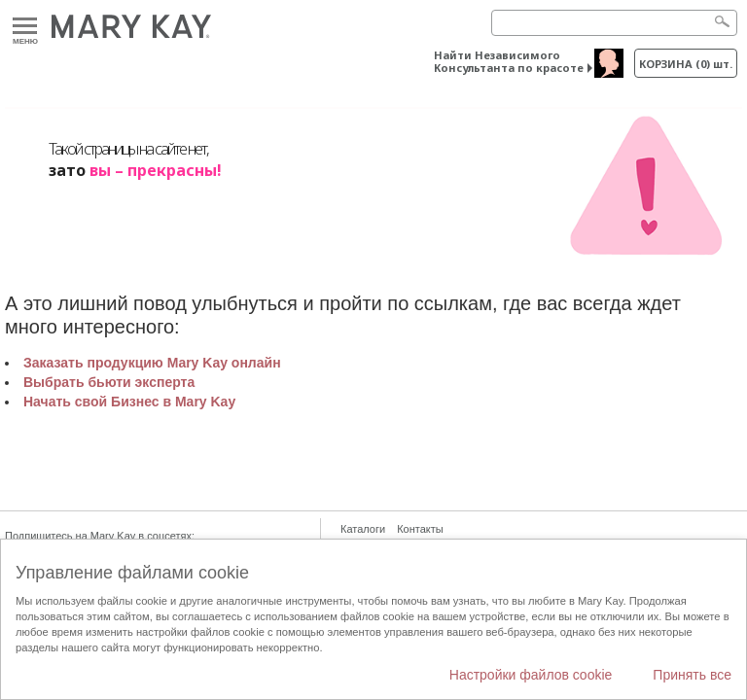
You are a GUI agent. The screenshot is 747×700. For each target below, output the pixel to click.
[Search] (614, 23)
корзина (686, 64)
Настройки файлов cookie (531, 675)
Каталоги (363, 529)
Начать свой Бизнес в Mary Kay (129, 402)
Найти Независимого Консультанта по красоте (509, 61)
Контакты (420, 529)
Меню (25, 27)
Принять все (692, 675)
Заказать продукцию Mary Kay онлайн (152, 363)
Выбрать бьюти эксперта (109, 382)
